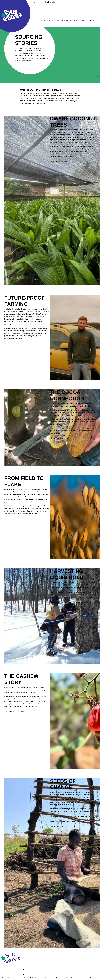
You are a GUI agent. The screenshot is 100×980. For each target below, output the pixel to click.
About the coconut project (60, 161)
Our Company (57, 21)
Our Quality (67, 21)
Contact (82, 21)
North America (50, 2)
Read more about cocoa (60, 438)
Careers (75, 21)
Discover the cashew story (15, 711)
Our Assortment (45, 21)
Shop (92, 21)
